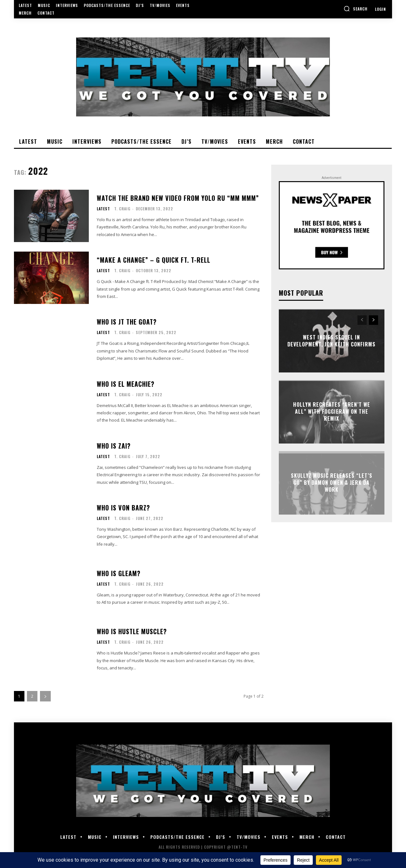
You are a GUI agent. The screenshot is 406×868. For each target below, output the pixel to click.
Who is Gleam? (119, 573)
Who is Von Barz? (123, 508)
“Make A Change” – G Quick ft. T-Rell (154, 260)
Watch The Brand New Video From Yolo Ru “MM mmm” (178, 198)
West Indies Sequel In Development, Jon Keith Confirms (331, 340)
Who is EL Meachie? (126, 384)
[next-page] (45, 696)
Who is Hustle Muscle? (132, 631)
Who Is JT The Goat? (127, 322)
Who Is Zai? (114, 446)
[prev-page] (362, 320)
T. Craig (122, 209)
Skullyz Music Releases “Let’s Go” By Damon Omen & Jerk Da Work (332, 483)
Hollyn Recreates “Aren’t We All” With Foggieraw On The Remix (332, 412)
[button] (356, 9)
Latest (103, 209)
